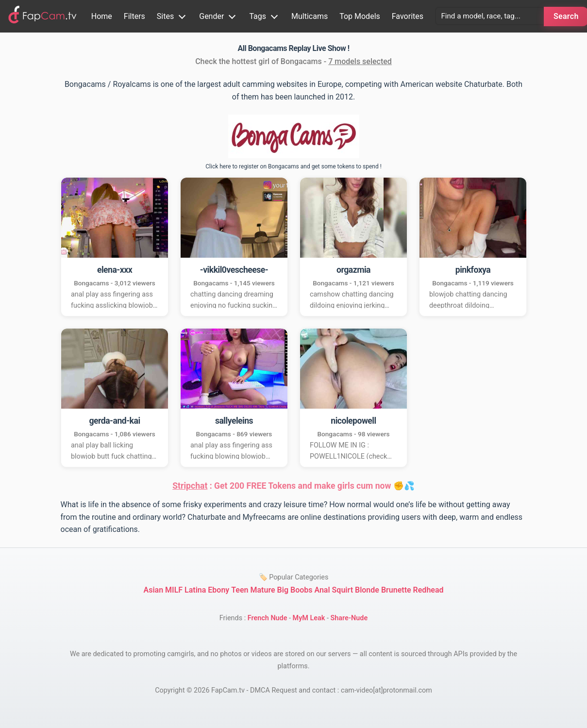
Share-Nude (349, 618)
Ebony (218, 590)
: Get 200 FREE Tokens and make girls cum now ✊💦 (293, 486)
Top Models (360, 16)
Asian (153, 590)
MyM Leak (309, 618)
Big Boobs (295, 590)
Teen (240, 590)
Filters (134, 16)
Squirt (343, 590)
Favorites (408, 16)
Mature (263, 590)
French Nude (268, 618)
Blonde (367, 590)
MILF (174, 590)
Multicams (310, 16)
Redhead (428, 590)
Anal (322, 590)
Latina (195, 590)
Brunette (396, 590)
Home (102, 16)
